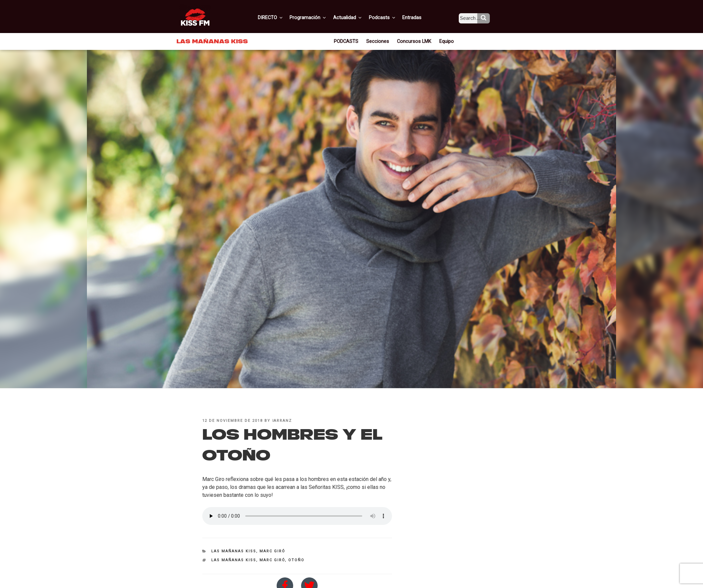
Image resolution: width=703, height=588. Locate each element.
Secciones (379, 41)
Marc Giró (272, 551)
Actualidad (356, 18)
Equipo (444, 41)
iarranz (282, 421)
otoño (296, 560)
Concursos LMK (414, 41)
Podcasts (389, 18)
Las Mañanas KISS (234, 551)
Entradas (417, 18)
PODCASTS (349, 41)
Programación (317, 18)
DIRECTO (281, 18)
